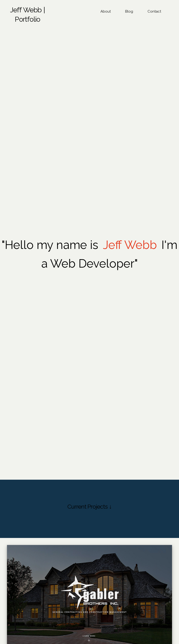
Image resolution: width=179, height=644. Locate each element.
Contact (154, 11)
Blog (129, 11)
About (106, 11)
